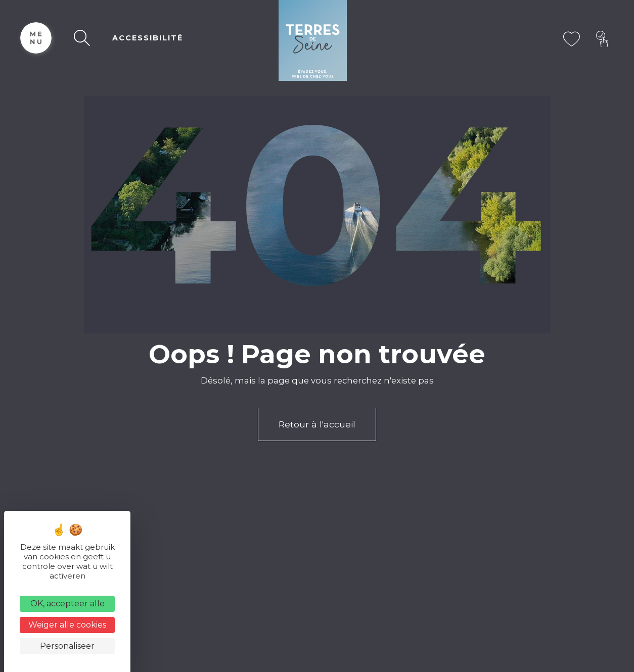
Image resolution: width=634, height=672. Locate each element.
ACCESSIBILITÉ (148, 38)
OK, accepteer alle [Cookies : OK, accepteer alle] (67, 604)
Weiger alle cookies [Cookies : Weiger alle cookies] (67, 625)
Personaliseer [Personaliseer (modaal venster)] (67, 646)
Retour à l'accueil (317, 424)
